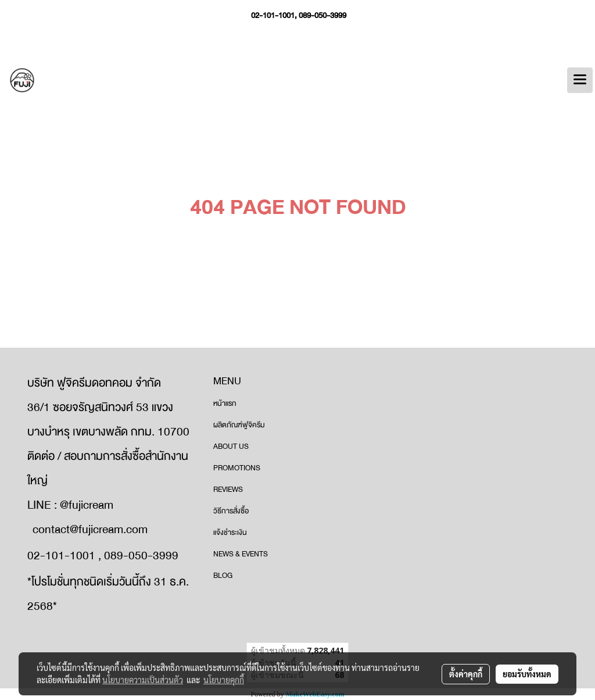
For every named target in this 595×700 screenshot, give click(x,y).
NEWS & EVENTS (241, 554)
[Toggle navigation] (580, 80)
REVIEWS (228, 490)
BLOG (223, 576)
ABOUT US (231, 447)
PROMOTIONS (237, 468)
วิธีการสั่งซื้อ (231, 511)
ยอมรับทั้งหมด (527, 674)
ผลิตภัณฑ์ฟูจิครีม (239, 425)
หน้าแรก (225, 403)
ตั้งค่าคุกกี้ (466, 674)
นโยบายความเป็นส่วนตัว (143, 680)
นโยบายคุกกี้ (224, 680)
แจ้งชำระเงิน (230, 533)
